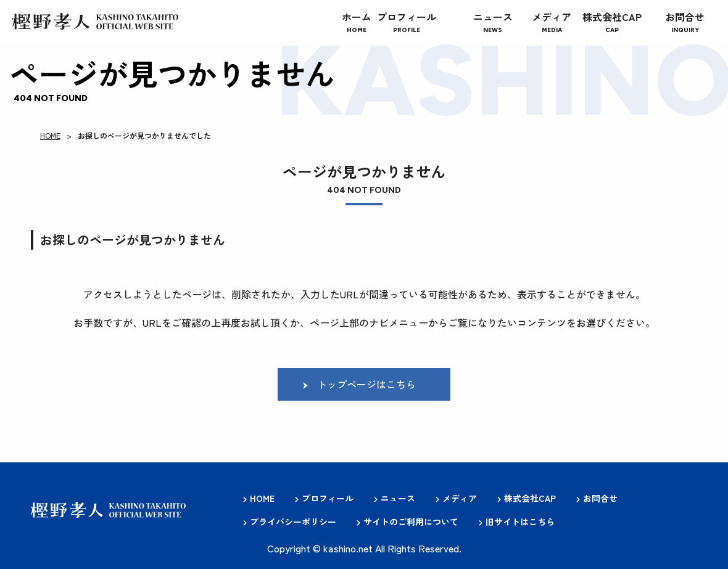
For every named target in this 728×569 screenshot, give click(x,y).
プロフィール (328, 499)
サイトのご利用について (411, 522)
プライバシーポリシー (293, 522)
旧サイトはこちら (520, 522)
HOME (50, 135)
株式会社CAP (530, 499)
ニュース (398, 499)
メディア (460, 499)
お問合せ (600, 499)
